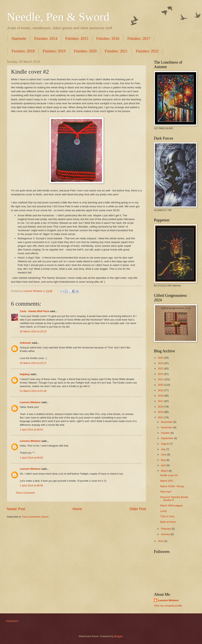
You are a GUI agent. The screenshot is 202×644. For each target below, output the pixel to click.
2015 (161, 412)
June (164, 454)
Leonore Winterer (30, 402)
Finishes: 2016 (108, 38)
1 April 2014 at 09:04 (31, 430)
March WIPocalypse (171, 506)
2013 (161, 541)
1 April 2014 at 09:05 (31, 458)
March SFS (167, 481)
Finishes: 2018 (23, 51)
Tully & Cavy (167, 516)
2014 (161, 417)
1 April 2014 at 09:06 (31, 486)
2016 (161, 407)
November (167, 427)
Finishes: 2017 (139, 38)
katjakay (25, 374)
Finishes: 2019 (54, 51)
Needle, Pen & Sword (58, 17)
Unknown (25, 343)
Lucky (164, 511)
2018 (161, 396)
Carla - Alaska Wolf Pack (35, 311)
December (167, 422)
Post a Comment (25, 493)
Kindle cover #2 (169, 475)
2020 (161, 385)
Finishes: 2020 (85, 51)
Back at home (168, 522)
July (163, 449)
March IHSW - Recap (172, 486)
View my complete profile (168, 606)
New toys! (166, 492)
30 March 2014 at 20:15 (33, 331)
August (165, 444)
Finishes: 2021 (116, 51)
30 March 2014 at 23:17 (33, 363)
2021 (161, 379)
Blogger (118, 636)
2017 (161, 401)
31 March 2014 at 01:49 (33, 391)
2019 (161, 390)
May (164, 460)
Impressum (12, 621)
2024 (161, 363)
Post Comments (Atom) (35, 517)
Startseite (19, 38)
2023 (161, 369)
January (166, 534)
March (165, 471)
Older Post (138, 509)
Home (77, 509)
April (164, 465)
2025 (161, 358)
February (166, 529)
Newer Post (16, 509)
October (166, 433)
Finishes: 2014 (46, 38)
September (167, 438)
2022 (161, 374)
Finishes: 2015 (77, 38)
